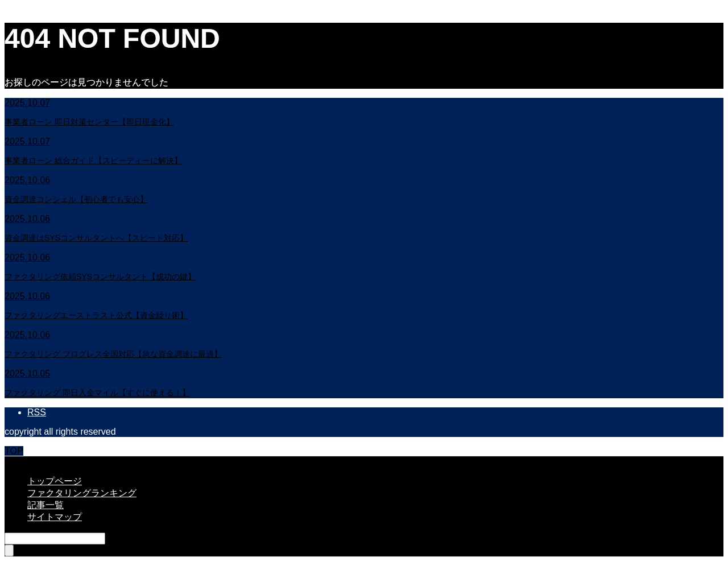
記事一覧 (45, 505)
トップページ (55, 481)
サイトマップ (55, 517)
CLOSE (20, 461)
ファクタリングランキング (82, 493)
